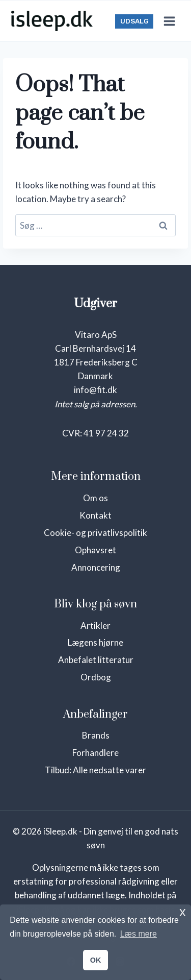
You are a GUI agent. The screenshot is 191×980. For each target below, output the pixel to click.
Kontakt (95, 515)
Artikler (95, 626)
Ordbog (96, 677)
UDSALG (134, 21)
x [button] (183, 912)
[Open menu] (169, 21)
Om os (95, 498)
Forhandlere (95, 753)
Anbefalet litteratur (96, 660)
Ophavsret (95, 550)
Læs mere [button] (139, 934)
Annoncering (96, 567)
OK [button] (96, 960)
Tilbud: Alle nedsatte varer (95, 770)
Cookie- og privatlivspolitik (95, 533)
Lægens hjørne (95, 642)
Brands (96, 735)
